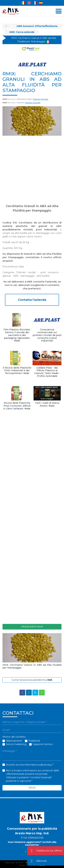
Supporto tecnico (43, 744)
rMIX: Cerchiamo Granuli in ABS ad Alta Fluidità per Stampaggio (34, 40)
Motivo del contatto (14, 737)
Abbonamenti (14, 741)
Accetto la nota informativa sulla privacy (29, 765)
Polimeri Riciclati (41, 99)
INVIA (32, 788)
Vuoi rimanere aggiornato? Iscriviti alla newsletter (32, 844)
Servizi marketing (16, 744)
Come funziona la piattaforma (32, 680)
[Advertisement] (32, 170)
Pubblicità (34, 741)
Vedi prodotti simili (32, 627)
